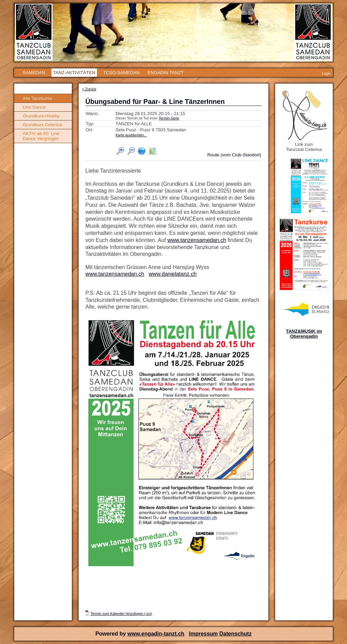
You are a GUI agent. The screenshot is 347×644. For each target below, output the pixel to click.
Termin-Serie (169, 118)
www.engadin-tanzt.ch (156, 634)
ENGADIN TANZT (166, 73)
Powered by (111, 634)
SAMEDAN (34, 73)
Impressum (203, 634)
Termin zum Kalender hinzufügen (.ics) (121, 614)
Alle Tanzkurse (37, 98)
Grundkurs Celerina (42, 125)
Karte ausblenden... (131, 135)
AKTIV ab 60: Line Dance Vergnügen (41, 136)
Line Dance (34, 107)
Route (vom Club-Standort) (234, 155)
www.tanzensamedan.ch (197, 240)
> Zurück (89, 89)
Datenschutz (235, 634)
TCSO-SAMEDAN (121, 73)
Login (326, 73)
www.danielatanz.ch (173, 274)
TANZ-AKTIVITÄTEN (74, 73)
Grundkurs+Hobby (41, 116)
